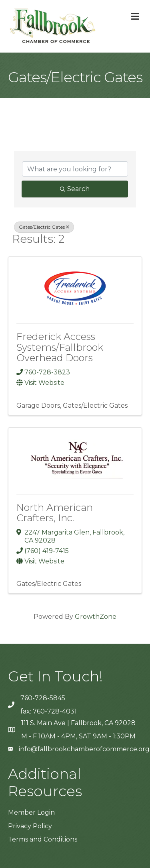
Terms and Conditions (43, 839)
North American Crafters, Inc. (55, 513)
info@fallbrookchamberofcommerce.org (84, 749)
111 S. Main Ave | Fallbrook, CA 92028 (78, 723)
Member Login (31, 812)
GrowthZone (96, 617)
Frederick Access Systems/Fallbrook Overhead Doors (60, 347)
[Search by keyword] (75, 169)
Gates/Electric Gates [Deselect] (44, 227)
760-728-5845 (43, 698)
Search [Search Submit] (75, 189)
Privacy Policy (30, 826)
